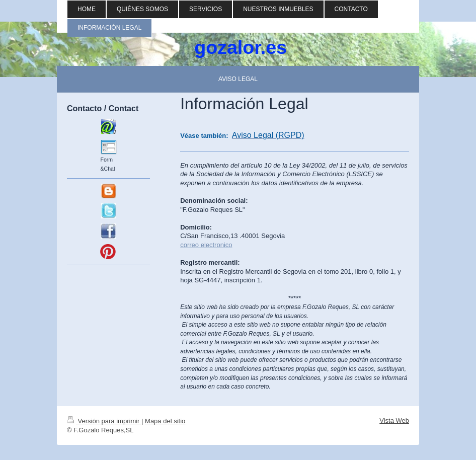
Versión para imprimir (104, 421)
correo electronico (206, 245)
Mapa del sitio (165, 421)
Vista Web (394, 420)
